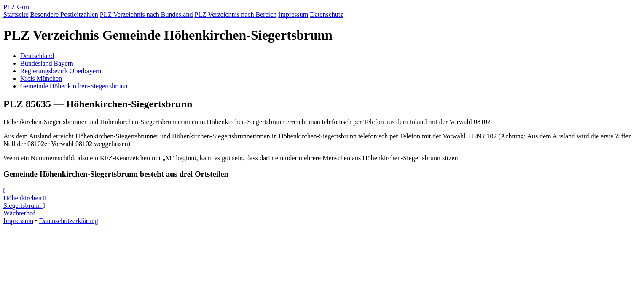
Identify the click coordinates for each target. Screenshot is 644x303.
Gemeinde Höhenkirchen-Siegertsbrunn (74, 86)
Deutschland (37, 56)
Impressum (293, 15)
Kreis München (41, 78)
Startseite (16, 15)
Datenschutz (326, 15)
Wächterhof (24, 210)
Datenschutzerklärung (69, 221)
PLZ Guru (17, 7)
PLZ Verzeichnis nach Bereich (235, 15)
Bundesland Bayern (47, 63)
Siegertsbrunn (24, 202)
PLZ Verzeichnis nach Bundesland (146, 15)
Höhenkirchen (23, 194)
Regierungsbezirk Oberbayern (61, 71)
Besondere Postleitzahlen (64, 15)
